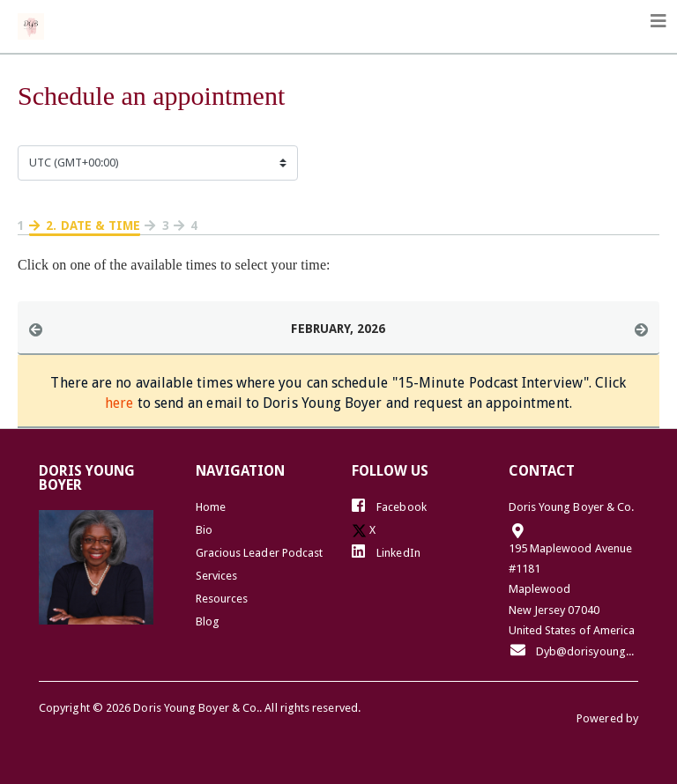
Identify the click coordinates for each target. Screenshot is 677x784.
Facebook (389, 506)
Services (217, 576)
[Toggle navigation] (658, 21)
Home (211, 507)
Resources (222, 599)
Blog (208, 621)
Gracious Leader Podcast (260, 553)
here (119, 403)
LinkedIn (386, 551)
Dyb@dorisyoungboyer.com (574, 650)
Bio (204, 530)
